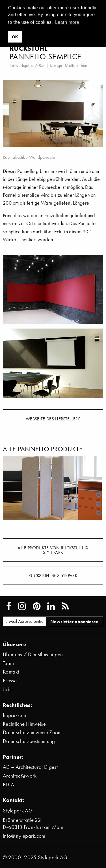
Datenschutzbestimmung (29, 741)
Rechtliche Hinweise (24, 724)
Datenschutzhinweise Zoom (32, 732)
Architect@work (20, 776)
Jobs (8, 689)
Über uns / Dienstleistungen (33, 654)
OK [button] (15, 37)
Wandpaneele (42, 157)
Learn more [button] (67, 22)
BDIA (8, 785)
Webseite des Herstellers (53, 419)
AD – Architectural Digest (30, 767)
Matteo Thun (76, 65)
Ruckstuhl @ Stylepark (53, 575)
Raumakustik (14, 157)
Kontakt (11, 672)
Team (8, 663)
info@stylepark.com (24, 836)
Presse (10, 680)
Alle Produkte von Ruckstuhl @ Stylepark (53, 550)
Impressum (14, 715)
